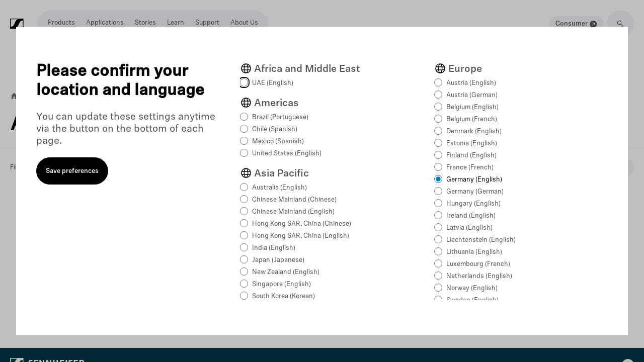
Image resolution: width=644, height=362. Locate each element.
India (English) (274, 248)
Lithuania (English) (474, 252)
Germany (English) (474, 180)
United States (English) (287, 154)
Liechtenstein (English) (481, 240)
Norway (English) (472, 288)
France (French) (470, 168)
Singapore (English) (281, 284)
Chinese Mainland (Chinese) (294, 200)
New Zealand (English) (286, 272)
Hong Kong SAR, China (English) (301, 236)
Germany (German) (475, 192)
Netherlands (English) (479, 276)
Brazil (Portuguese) (280, 117)
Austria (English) (471, 83)
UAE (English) (273, 83)
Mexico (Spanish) (278, 142)
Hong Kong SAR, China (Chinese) (302, 224)
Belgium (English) (472, 107)
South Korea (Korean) (284, 296)
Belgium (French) (472, 119)
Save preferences (72, 171)
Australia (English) (279, 188)
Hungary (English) (473, 204)
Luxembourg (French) (478, 264)
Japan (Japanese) (278, 260)
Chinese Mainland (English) (293, 212)
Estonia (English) (472, 144)
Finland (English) (471, 156)
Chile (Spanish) (275, 129)
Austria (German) (472, 95)
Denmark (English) (474, 131)
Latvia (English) (469, 228)
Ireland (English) (471, 216)
